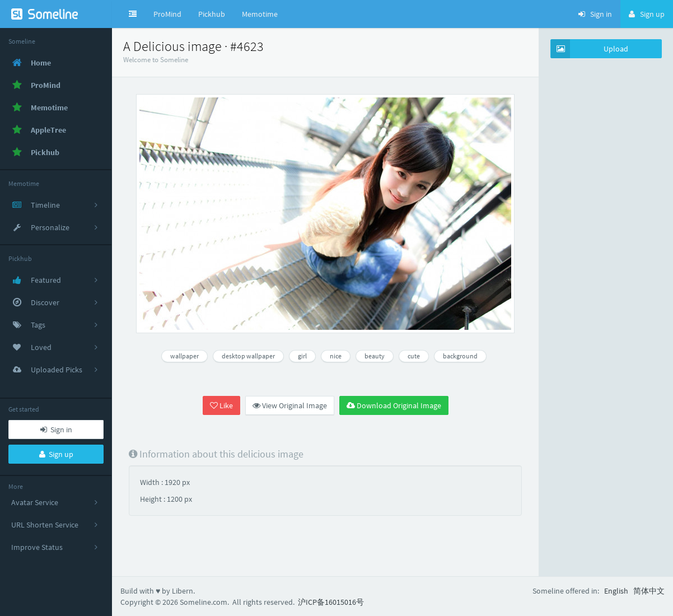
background (460, 356)
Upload (590, 49)
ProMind (167, 14)
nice (336, 356)
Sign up (56, 454)
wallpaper (184, 356)
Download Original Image (394, 405)
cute (414, 356)
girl (302, 356)
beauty (375, 356)
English (616, 591)
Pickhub (212, 14)
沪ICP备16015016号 (331, 602)
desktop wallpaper (248, 356)
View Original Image (290, 405)
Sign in (56, 430)
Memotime (260, 14)
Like (221, 405)
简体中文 (649, 591)
